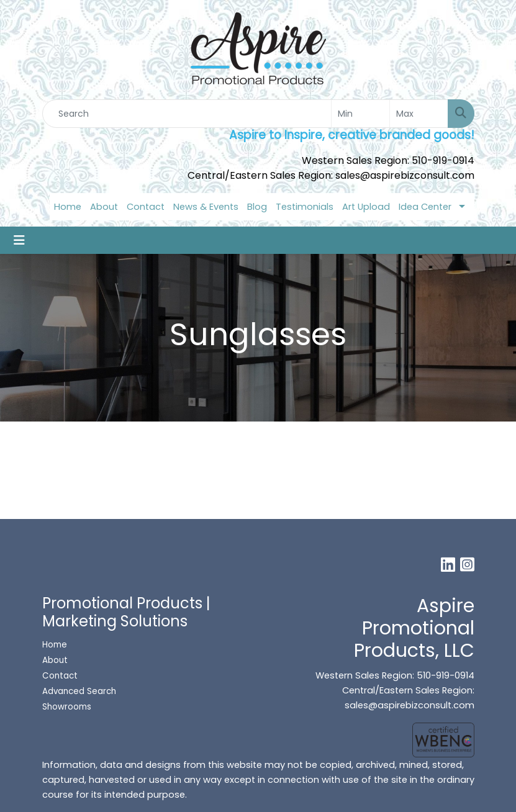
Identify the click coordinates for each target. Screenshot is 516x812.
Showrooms (68, 707)
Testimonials (305, 207)
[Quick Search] (187, 114)
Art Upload (366, 207)
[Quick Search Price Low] (360, 114)
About (104, 207)
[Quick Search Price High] (419, 114)
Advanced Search (79, 691)
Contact (146, 207)
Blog (257, 207)
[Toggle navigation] (19, 240)
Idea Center (425, 207)
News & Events (206, 207)
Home (68, 207)
